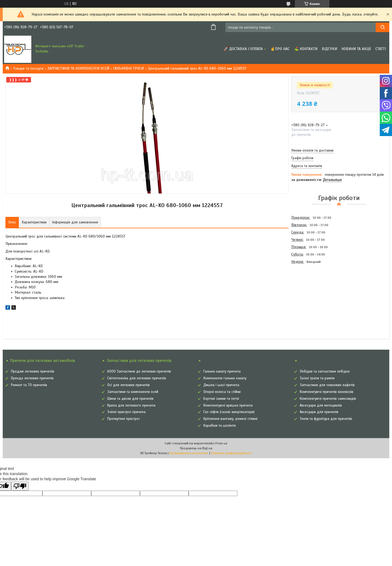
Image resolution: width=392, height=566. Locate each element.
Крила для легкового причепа (131, 405)
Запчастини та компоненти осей (133, 392)
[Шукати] (382, 27)
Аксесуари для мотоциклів (321, 405)
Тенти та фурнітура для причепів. (326, 419)
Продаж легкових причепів (33, 371)
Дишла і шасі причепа (221, 385)
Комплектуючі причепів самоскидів (328, 399)
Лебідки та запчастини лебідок (325, 371)
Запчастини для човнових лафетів (327, 385)
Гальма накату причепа (222, 371)
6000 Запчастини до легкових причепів (139, 371)
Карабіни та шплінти (220, 426)
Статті (381, 49)
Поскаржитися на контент (189, 453)
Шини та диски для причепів (130, 399)
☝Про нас (280, 49)
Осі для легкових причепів (128, 385)
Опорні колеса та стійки (222, 392)
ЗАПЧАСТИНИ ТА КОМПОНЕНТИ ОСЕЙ (78, 68)
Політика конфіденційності (231, 453)
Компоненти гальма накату (225, 378)
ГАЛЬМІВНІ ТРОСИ (128, 68)
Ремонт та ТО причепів (29, 385)
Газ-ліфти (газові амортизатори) (229, 412)
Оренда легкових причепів (32, 378)
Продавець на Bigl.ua (196, 448)
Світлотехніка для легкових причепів (137, 378)
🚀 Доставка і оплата (243, 49)
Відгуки (329, 49)
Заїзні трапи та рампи (317, 378)
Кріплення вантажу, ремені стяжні (230, 419)
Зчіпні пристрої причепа (126, 412)
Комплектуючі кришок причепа (228, 405)
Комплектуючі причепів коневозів (327, 392)
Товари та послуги (28, 68)
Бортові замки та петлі (221, 399)
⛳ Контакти (306, 49)
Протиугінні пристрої (123, 419)
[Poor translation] (20, 486)
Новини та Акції (356, 49)
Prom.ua (221, 443)
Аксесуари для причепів (319, 412)
